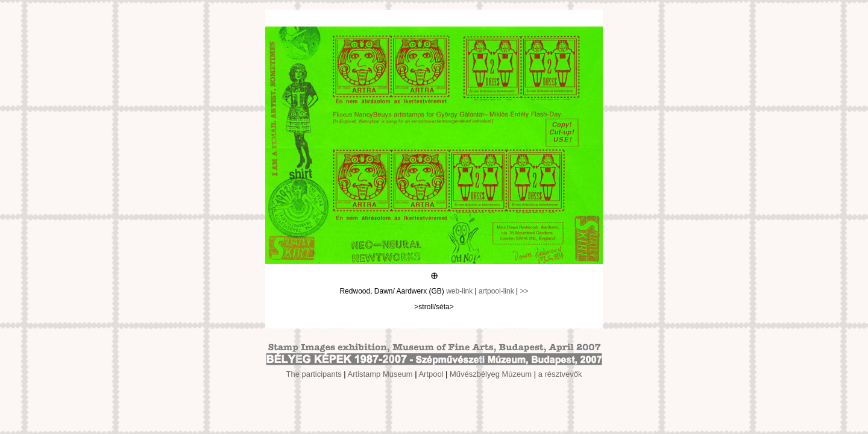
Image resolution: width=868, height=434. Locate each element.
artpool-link (496, 291)
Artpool (431, 374)
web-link (459, 291)
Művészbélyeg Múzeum (491, 374)
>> (524, 291)
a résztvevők (560, 374)
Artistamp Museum (380, 374)
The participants (314, 374)
